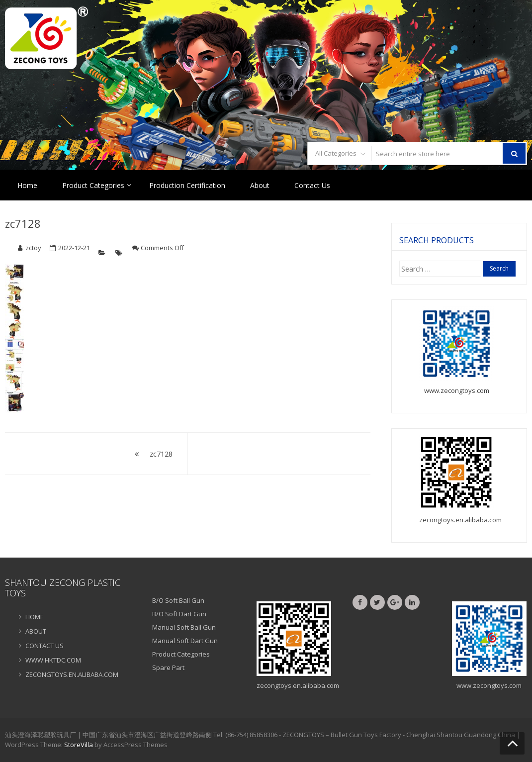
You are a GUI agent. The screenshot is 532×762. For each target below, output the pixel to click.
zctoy (33, 248)
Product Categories (93, 185)
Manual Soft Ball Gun (184, 627)
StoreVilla (79, 745)
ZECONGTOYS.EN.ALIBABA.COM (72, 674)
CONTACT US (44, 646)
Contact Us (312, 185)
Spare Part (168, 667)
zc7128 (23, 223)
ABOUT (36, 631)
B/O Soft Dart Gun (179, 614)
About (260, 185)
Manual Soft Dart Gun (185, 641)
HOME (35, 617)
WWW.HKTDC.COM (53, 660)
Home (27, 185)
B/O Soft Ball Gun (178, 600)
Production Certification (187, 185)
